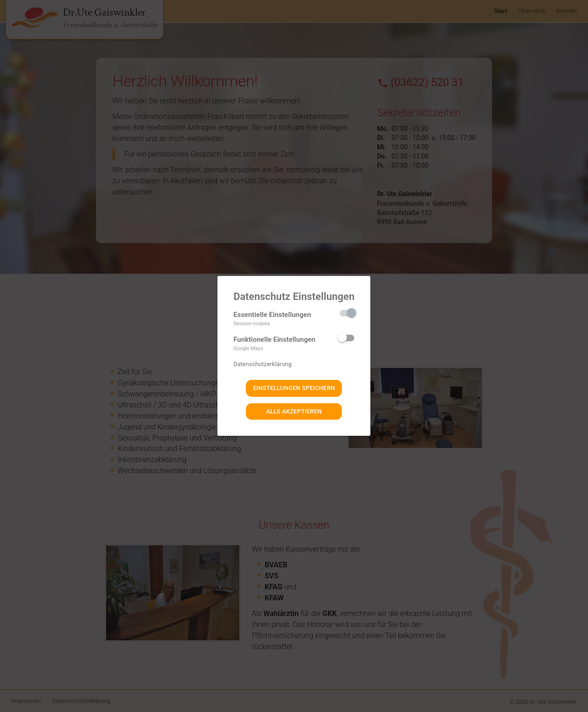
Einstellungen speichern (294, 388)
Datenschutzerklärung (263, 364)
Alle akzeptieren (294, 411)
